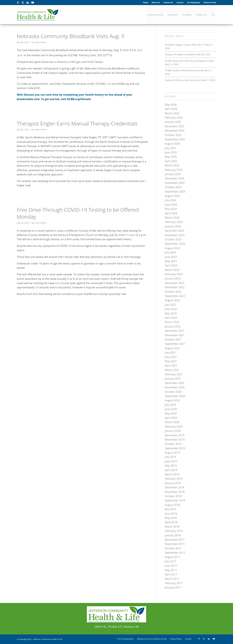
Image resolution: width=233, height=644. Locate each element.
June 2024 (171, 205)
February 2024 (174, 222)
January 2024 (173, 226)
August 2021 (172, 348)
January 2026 (173, 122)
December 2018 (175, 487)
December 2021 (175, 331)
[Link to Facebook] (18, 2)
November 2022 (175, 287)
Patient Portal (210, 2)
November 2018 (175, 492)
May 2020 (171, 414)
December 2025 (175, 126)
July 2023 (170, 252)
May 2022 (171, 313)
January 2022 (173, 326)
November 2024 (175, 183)
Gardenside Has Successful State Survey (183, 80)
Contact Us (168, 2)
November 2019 (175, 440)
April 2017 (171, 574)
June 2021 (171, 357)
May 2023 (171, 261)
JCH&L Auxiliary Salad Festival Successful (184, 70)
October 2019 (173, 444)
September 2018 (175, 500)
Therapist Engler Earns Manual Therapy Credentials (77, 123)
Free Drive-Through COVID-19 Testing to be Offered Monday (78, 213)
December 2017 (175, 540)
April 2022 (171, 318)
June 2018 (171, 514)
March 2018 (172, 527)
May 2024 (171, 209)
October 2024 (173, 187)
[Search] (213, 15)
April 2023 (171, 265)
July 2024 (170, 200)
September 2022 (175, 296)
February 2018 (174, 531)
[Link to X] (23, 2)
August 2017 (172, 557)
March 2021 (172, 370)
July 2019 (170, 457)
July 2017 (170, 561)
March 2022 (172, 322)
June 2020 (171, 409)
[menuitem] (146, 2)
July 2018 (170, 509)
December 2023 (175, 231)
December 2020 (175, 383)
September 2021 (175, 344)
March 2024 (172, 218)
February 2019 (174, 479)
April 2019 (171, 470)
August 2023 (172, 248)
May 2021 (171, 361)
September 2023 (175, 244)
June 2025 (171, 152)
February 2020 (174, 427)
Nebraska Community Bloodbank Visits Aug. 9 (71, 36)
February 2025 (174, 170)
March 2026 (172, 113)
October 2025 (173, 135)
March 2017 (172, 579)
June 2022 (171, 309)
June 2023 (171, 257)
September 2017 (175, 553)
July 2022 (170, 305)
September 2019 (175, 448)
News (146, 2)
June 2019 (171, 461)
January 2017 (173, 587)
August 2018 (172, 505)
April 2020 (171, 418)
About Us (156, 2)
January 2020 (173, 431)
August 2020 (172, 400)
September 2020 (175, 396)
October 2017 (173, 548)
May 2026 (171, 105)
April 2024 (171, 213)
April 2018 (171, 522)
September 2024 (175, 192)
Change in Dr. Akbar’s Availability (180, 54)
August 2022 (172, 300)
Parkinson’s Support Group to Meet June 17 (184, 45)
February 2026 (174, 118)
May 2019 (171, 466)
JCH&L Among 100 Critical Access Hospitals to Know (189, 61)
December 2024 (175, 178)
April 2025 (171, 161)
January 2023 (173, 278)
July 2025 (170, 148)
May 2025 (171, 157)
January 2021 (173, 379)
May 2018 (171, 518)
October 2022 (173, 292)
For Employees (194, 2)
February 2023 (174, 274)
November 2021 (175, 335)
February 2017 (174, 583)
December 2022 (175, 283)
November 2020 (175, 387)
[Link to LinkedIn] (28, 2)
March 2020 (172, 422)
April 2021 (171, 366)
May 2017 (171, 570)
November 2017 (175, 544)
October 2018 (173, 496)
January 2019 (173, 483)
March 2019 (172, 474)
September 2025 (175, 139)
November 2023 (175, 235)
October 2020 (173, 392)
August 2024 (172, 196)
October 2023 (173, 239)
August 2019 (172, 453)
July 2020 (170, 405)
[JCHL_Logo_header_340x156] (38, 15)
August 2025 (172, 144)
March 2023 (172, 270)
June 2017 (171, 566)
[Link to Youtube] (33, 2)
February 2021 (174, 374)
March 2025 (172, 165)
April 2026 (171, 109)
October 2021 (173, 339)
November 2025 (175, 131)
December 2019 (175, 435)
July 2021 (170, 353)
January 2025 (173, 174)
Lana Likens (41, 42)
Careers (180, 2)
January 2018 (173, 535)
